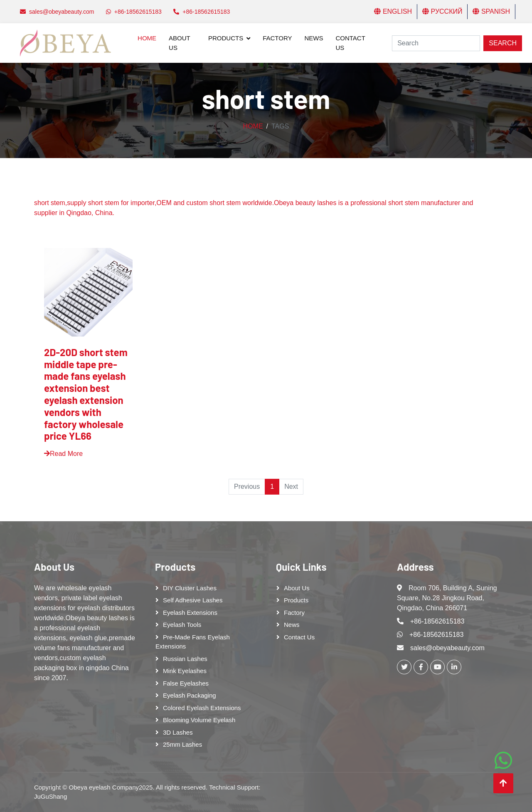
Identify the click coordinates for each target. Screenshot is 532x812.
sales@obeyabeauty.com (447, 648)
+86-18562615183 (437, 621)
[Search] (436, 43)
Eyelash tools (182, 625)
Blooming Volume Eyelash (199, 720)
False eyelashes (186, 683)
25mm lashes (182, 744)
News (314, 38)
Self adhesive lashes (193, 600)
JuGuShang (50, 796)
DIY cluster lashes (190, 588)
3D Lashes (178, 732)
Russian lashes (185, 659)
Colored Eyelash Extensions (202, 708)
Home (147, 38)
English (393, 11)
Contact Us (350, 43)
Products (226, 38)
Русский (442, 11)
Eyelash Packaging (190, 695)
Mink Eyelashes (185, 671)
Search (503, 43)
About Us (179, 43)
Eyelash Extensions (190, 613)
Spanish (491, 11)
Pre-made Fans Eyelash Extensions (193, 642)
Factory (277, 38)
